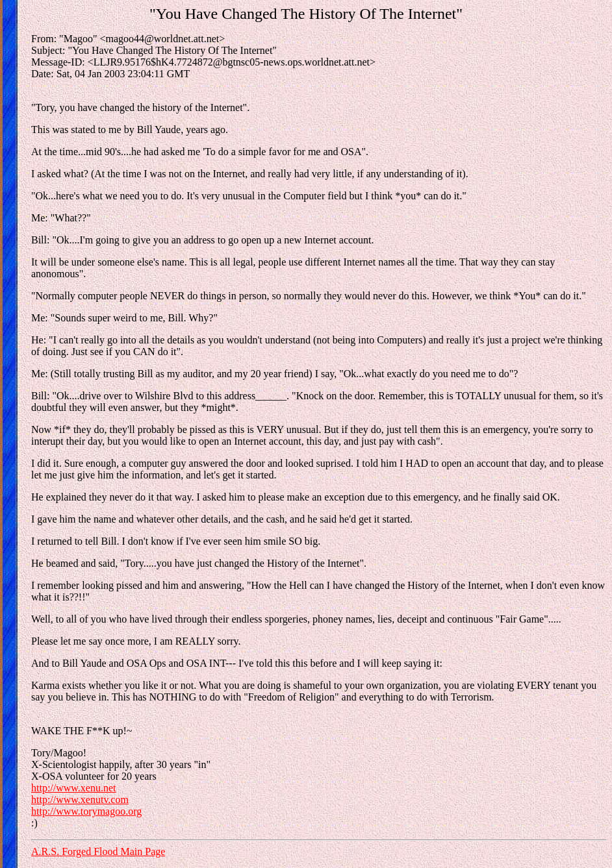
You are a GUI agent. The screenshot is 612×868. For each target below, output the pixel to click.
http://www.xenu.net (74, 788)
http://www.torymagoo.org (86, 811)
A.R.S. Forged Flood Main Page (98, 851)
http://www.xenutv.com (80, 800)
